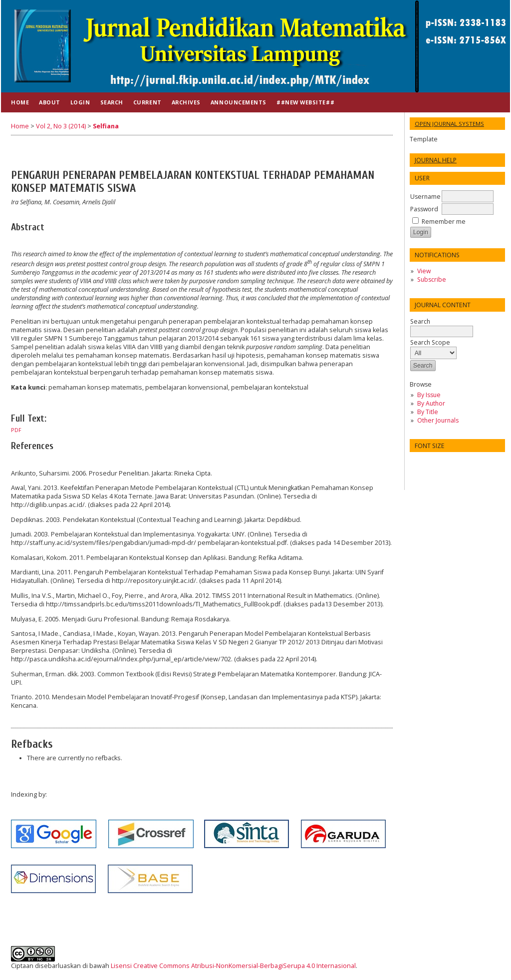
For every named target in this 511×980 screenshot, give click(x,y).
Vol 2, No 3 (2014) (61, 126)
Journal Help (436, 160)
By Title (428, 412)
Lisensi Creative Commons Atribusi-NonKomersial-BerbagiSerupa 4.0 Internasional (233, 966)
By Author (431, 403)
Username (425, 197)
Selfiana (106, 126)
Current (147, 102)
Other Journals (438, 420)
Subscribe (432, 279)
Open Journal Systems (449, 124)
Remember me (444, 222)
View (424, 271)
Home (20, 102)
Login (80, 102)
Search (442, 326)
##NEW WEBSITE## (305, 102)
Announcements (239, 102)
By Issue (429, 395)
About (50, 102)
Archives (186, 102)
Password (424, 209)
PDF (16, 430)
